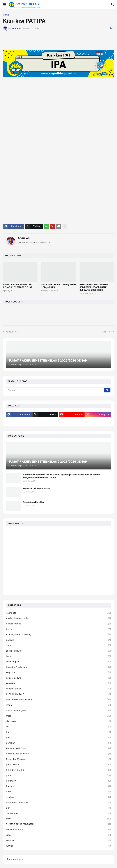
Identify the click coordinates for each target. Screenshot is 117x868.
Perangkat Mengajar (58, 759)
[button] (4, 5)
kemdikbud (58, 683)
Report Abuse (16, 859)
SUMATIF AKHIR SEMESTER (58, 824)
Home (6, 15)
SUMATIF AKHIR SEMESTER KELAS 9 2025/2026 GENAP (18, 286)
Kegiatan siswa (58, 678)
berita (58, 629)
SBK (58, 808)
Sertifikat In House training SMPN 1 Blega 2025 (58, 286)
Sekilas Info (58, 813)
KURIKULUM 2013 (58, 694)
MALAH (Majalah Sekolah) (58, 699)
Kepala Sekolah (58, 689)
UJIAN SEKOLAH (58, 830)
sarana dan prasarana (58, 803)
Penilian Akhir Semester (58, 754)
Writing (58, 846)
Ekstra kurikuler (58, 651)
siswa (58, 819)
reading (58, 797)
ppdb (58, 775)
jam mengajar (58, 662)
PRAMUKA (58, 781)
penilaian (58, 743)
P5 (58, 732)
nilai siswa (58, 721)
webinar (58, 840)
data (58, 645)
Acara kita (58, 613)
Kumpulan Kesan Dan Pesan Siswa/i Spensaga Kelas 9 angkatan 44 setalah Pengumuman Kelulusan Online (62, 476)
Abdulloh (24, 238)
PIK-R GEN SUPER (58, 770)
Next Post (107, 332)
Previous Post (12, 332)
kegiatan (58, 672)
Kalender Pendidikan (58, 667)
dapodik (58, 640)
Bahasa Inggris (58, 624)
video (58, 835)
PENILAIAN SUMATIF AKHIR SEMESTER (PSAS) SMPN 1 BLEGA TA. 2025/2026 (94, 287)
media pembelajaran (58, 710)
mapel (58, 705)
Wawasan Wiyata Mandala (37, 488)
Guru (58, 656)
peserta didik (58, 764)
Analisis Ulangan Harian (58, 618)
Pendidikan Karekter (34, 502)
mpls (58, 716)
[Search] (55, 390)
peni (58, 738)
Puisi (58, 792)
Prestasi (58, 786)
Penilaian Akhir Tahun (58, 748)
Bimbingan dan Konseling (58, 634)
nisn (58, 727)
